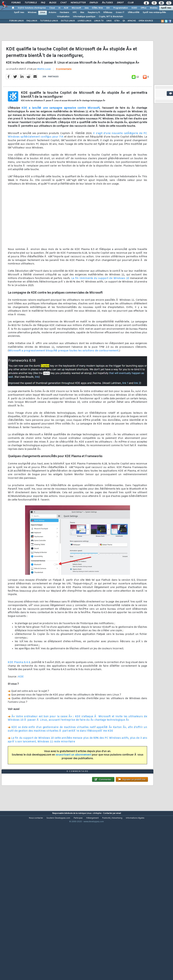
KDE (21, 698)
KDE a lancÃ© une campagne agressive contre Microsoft (61, 130)
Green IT (120, 12)
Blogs (53, 3)
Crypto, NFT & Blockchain (111, 17)
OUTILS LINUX (68, 21)
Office (143, 8)
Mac (82, 12)
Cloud (52, 8)
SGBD (134, 8)
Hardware (64, 12)
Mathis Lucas (44, 91)
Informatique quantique (84, 17)
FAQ (43, 3)
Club (131, 3)
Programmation (121, 8)
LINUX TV (99, 21)
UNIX (109, 21)
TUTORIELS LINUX (49, 21)
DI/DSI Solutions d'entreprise (32, 8)
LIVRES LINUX (84, 21)
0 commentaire (64, 91)
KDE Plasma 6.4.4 (19, 684)
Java (86, 8)
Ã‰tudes (107, 3)
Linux (43, 12)
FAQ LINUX (32, 21)
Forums (16, 3)
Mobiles (154, 8)
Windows (32, 12)
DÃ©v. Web (97, 8)
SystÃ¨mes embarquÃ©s (154, 12)
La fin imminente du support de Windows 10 (100, 300)
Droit (120, 3)
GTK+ (117, 21)
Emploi (94, 3)
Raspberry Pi (94, 12)
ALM (66, 8)
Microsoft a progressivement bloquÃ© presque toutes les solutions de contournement (64, 372)
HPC (75, 12)
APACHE (132, 21)
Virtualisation (63, 17)
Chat (63, 3)
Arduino (52, 12)
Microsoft (76, 8)
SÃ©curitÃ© (133, 12)
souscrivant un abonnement (74, 777)
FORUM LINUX (16, 21)
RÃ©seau (108, 12)
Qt (124, 21)
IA (59, 8)
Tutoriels (31, 3)
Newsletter (78, 3)
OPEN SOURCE (146, 21)
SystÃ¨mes (166, 8)
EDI (108, 8)
